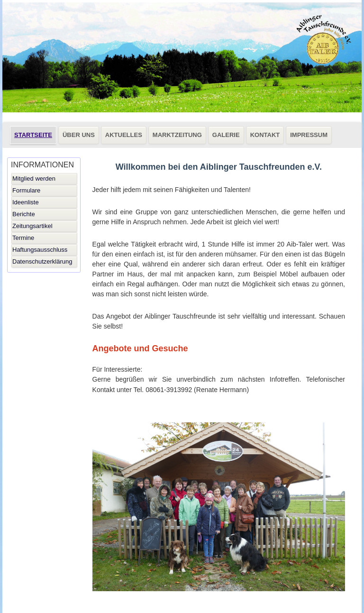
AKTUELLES (124, 135)
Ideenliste (26, 202)
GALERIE (226, 135)
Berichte (24, 214)
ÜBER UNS (79, 135)
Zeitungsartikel (32, 226)
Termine (23, 238)
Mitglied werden (34, 178)
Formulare (26, 190)
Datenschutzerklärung (42, 261)
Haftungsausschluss (40, 250)
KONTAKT (265, 135)
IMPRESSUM (309, 135)
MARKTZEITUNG (177, 135)
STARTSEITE (33, 135)
